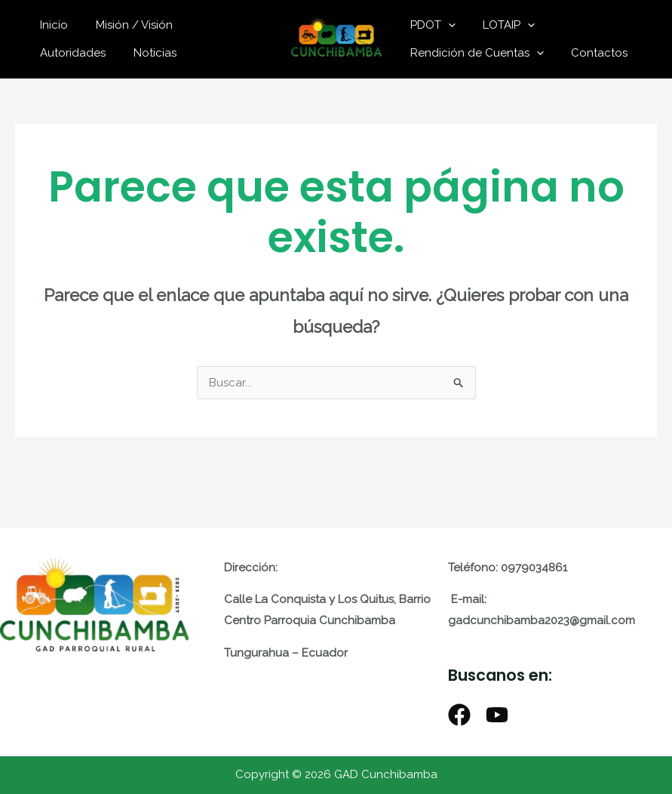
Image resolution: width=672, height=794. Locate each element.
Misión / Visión (127, 25)
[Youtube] (497, 715)
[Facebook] (459, 715)
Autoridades (221, 25)
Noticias (59, 53)
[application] (446, 25)
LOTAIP (502, 25)
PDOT (431, 25)
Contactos (592, 53)
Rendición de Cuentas (475, 53)
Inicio (52, 25)
